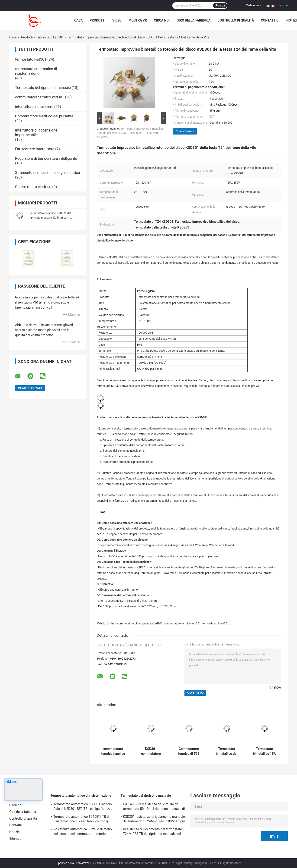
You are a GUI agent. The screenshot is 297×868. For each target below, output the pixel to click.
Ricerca (220, 6)
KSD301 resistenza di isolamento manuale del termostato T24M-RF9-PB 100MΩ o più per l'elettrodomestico (154, 820)
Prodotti (98, 20)
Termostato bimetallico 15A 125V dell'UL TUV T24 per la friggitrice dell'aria (264, 751)
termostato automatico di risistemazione (36, 71)
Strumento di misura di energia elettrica (47, 173)
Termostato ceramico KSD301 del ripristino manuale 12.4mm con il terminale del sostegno (50, 218)
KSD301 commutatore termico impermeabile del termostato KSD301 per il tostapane (151, 751)
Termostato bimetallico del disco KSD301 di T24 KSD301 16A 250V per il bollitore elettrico (227, 751)
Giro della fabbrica (194, 20)
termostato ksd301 (50, 37)
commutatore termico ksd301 (40, 97)
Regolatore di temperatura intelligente (46, 158)
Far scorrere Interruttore (35, 149)
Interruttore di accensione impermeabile (36, 133)
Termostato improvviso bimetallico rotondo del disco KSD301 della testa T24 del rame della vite (130, 133)
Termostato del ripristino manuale (43, 88)
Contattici (270, 20)
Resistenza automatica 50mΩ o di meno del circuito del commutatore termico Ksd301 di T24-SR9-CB (83, 832)
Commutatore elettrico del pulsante (44, 116)
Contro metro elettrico (33, 187)
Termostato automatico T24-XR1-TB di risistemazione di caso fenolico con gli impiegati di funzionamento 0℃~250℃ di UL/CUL (84, 820)
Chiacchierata (185, 131)
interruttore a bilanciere (34, 107)
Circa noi (162, 20)
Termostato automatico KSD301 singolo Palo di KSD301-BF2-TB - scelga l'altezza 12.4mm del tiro (83, 807)
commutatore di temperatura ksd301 (140, 624)
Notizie (14, 832)
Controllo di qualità (236, 20)
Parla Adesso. (255, 5)
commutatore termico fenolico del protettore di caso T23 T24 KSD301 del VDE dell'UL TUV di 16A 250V (113, 751)
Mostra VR (138, 20)
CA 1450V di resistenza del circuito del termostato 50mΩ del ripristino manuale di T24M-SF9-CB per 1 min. (154, 807)
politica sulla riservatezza (74, 863)
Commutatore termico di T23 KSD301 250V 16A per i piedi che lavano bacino (189, 751)
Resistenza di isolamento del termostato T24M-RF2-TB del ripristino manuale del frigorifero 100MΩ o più (152, 832)
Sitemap (15, 839)
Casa (79, 20)
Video (117, 20)
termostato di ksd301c (216, 624)
